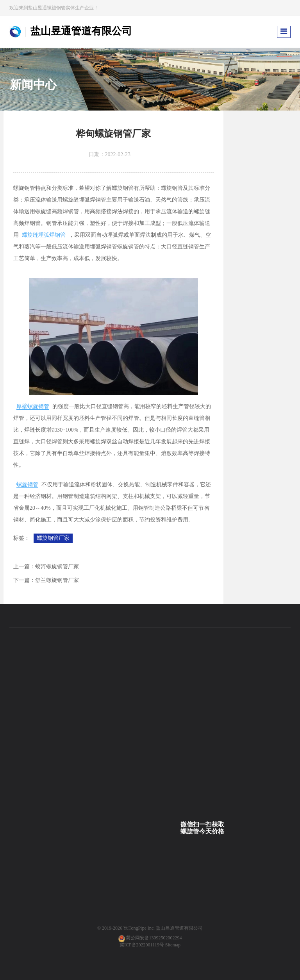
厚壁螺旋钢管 (33, 406)
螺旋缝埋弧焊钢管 (44, 235)
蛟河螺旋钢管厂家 (57, 567)
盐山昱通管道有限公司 (179, 928)
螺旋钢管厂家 (53, 538)
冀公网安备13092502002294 (154, 938)
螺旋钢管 (27, 485)
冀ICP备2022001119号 (142, 945)
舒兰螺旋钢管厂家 (57, 580)
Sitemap (173, 945)
